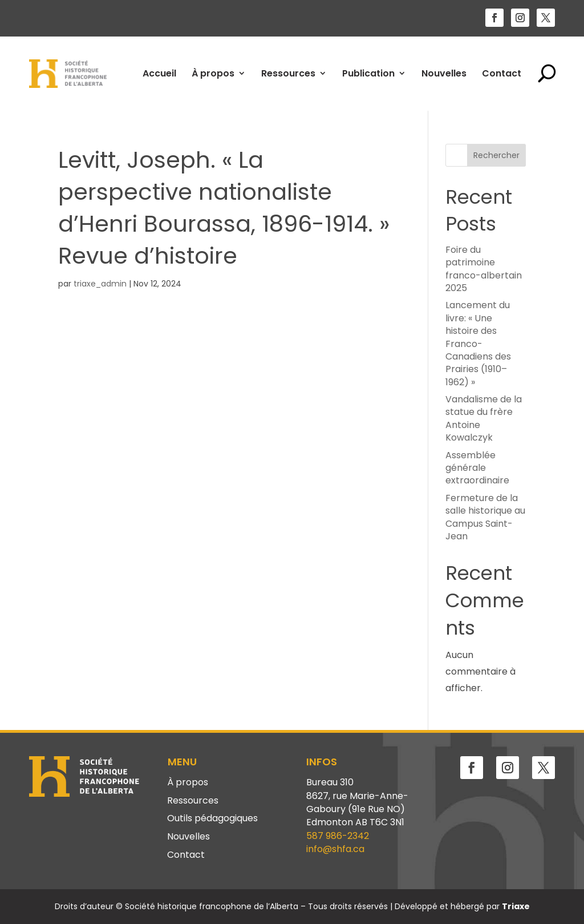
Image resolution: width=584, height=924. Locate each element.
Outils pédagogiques (212, 819)
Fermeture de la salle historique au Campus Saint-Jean (485, 517)
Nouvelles (444, 73)
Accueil (159, 73)
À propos (213, 73)
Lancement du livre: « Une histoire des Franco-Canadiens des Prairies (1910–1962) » (478, 343)
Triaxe (516, 906)
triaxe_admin (100, 284)
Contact (502, 73)
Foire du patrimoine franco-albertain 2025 (484, 269)
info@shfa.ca (335, 849)
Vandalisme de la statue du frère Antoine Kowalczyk (484, 418)
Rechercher (496, 155)
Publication (368, 73)
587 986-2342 (338, 836)
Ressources (288, 73)
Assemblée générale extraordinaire (477, 468)
